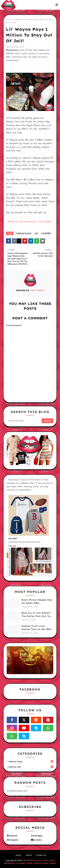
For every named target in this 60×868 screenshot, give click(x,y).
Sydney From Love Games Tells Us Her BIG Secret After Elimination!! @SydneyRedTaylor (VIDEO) (36, 628)
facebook (13, 836)
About (29, 855)
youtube (38, 840)
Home (9, 20)
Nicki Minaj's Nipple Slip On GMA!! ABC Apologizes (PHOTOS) (37, 602)
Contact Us (41, 855)
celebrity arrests (23, 233)
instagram (13, 840)
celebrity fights (31, 762)
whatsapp (38, 836)
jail (36, 233)
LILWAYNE (17, 20)
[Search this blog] (24, 421)
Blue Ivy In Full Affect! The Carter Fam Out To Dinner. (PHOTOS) (36, 615)
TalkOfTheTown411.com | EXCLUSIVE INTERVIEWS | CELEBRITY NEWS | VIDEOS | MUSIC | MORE (30, 862)
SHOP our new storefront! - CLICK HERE (29, 222)
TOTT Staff (37, 290)
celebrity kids (31, 767)
